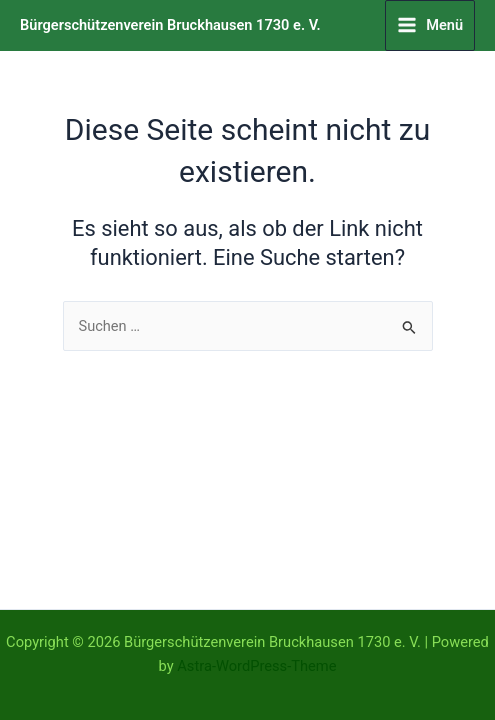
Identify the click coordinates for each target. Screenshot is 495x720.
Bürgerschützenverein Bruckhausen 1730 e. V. (170, 25)
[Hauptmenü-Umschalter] (430, 25)
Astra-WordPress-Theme (256, 666)
